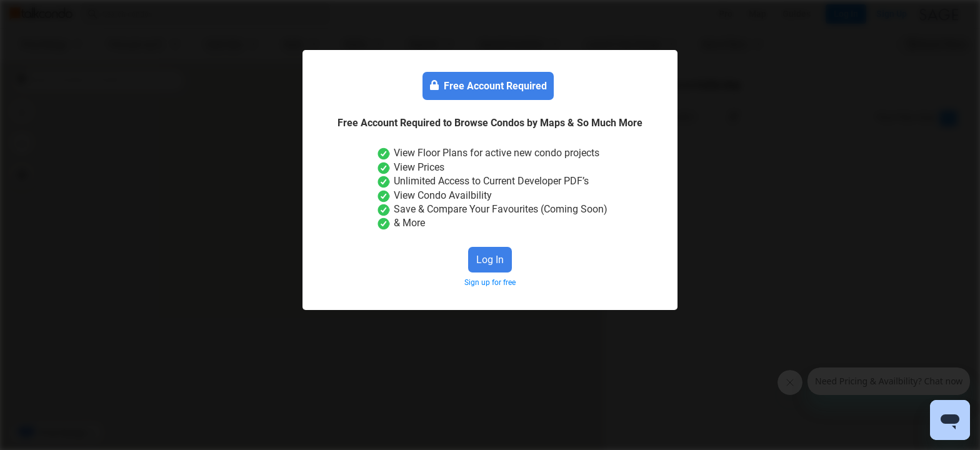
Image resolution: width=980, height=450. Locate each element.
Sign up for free (490, 282)
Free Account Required (488, 86)
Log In (490, 260)
